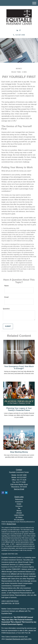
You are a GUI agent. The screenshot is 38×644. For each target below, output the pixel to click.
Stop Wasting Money (19, 452)
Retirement (19, 499)
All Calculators (19, 520)
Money (19, 511)
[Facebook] (20, 30)
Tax (19, 508)
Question (6, 309)
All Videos (19, 517)
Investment (19, 502)
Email (6, 297)
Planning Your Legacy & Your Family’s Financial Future (19, 409)
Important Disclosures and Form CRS (18, 639)
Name (7, 286)
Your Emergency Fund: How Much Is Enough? (19, 367)
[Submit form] (8, 326)
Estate (19, 504)
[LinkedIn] (17, 30)
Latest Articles (19, 515)
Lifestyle (19, 513)
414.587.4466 (19, 35)
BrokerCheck (11, 524)
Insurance (19, 506)
